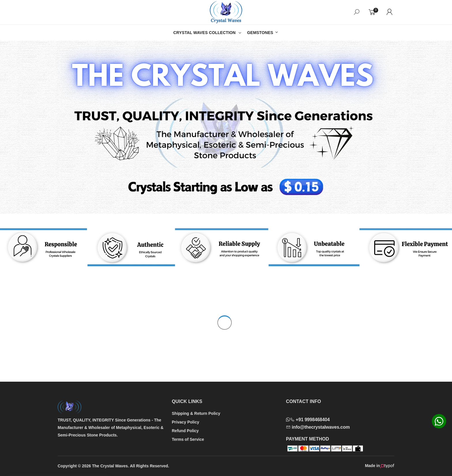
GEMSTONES (263, 32)
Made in (380, 466)
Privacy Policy (185, 422)
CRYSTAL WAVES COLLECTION (204, 33)
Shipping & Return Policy (196, 413)
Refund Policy (185, 431)
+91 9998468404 (308, 420)
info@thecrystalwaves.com (318, 427)
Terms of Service (188, 439)
